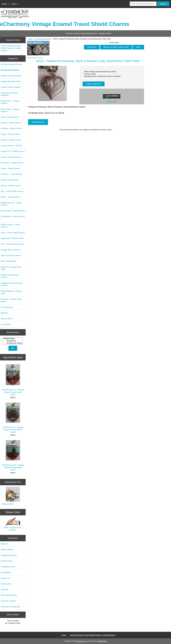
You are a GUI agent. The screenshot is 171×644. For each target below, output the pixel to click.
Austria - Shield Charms (11, 134)
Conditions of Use (8, 567)
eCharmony (13, 341)
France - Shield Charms (11, 168)
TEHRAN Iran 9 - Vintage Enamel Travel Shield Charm (13, 418)
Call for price (112, 101)
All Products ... (7, 324)
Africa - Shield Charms (10, 117)
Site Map (4, 590)
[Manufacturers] (13, 341)
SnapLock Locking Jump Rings (11, 268)
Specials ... (5, 313)
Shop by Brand (7, 549)
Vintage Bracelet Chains (11, 81)
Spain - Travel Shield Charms (13, 233)
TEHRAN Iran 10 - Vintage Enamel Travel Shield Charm (13, 455)
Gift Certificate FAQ (9, 595)
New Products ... (8, 319)
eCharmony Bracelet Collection (9, 94)
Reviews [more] (13, 512)
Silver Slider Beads (9, 261)
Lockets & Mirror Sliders (11, 87)
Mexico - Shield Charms (11, 197)
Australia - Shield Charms (11, 128)
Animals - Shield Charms (11, 123)
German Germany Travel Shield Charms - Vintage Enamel (88, 33)
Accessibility (6, 572)
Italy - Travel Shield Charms (12, 191)
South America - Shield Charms (10, 226)
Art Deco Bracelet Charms (11, 64)
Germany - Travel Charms (11, 174)
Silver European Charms (11, 255)
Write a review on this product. (13, 524)
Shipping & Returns (9, 555)
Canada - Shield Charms (11, 140)
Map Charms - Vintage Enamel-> (10, 110)
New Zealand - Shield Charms (13, 211)
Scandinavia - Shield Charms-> (13, 218)
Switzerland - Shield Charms (12, 238)
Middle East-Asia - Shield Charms (11, 204)
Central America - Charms (11, 146)
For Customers (7, 307)
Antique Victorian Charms (11, 76)
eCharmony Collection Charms (10, 276)
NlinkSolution (102, 641)
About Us (5, 544)
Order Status (6, 584)
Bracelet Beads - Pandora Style (11, 292)
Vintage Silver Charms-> (11, 250)
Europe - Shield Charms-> (11, 157)
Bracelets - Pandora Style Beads (11, 300)
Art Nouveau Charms (43, 39)
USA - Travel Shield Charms (12, 244)
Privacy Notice (7, 561)
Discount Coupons (8, 601)
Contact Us (5, 578)
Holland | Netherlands (10, 180)
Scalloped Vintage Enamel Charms (12, 284)
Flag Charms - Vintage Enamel (10, 102)
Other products (8, 504)
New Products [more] (13, 357)
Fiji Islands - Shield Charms (12, 163)
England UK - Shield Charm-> (13, 151)
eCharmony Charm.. (13, 343)
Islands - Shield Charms (11, 186)
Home (4, 4)
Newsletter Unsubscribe (11, 607)
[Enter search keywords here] (143, 4)
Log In (14, 4)
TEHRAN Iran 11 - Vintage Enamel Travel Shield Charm (13, 380)
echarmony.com (82, 641)
